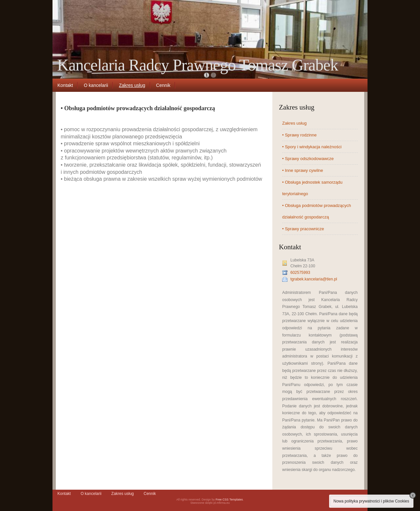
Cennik (163, 85)
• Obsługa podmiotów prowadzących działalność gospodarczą (317, 211)
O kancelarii (96, 85)
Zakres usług (132, 85)
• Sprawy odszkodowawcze (308, 159)
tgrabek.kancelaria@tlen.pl (314, 279)
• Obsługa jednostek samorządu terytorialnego (312, 188)
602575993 (300, 273)
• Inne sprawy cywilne (303, 170)
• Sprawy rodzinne (299, 135)
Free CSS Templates (229, 500)
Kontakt (65, 85)
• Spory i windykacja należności (312, 147)
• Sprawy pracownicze (303, 229)
